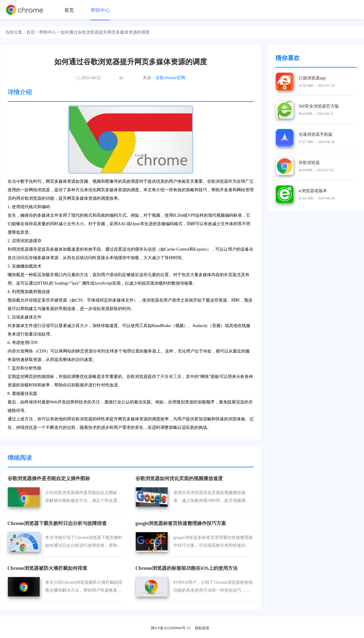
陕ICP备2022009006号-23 (171, 628)
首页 (69, 10)
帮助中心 (100, 10)
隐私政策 (202, 628)
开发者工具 (171, 377)
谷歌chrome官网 (170, 78)
